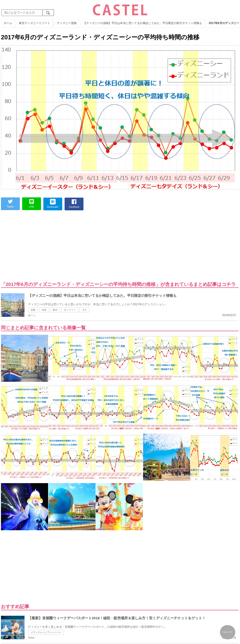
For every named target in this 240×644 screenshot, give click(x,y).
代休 (44, 310)
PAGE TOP (228, 632)
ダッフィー (70, 310)
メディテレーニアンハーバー (46, 632)
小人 (84, 310)
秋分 (55, 310)
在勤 (33, 310)
